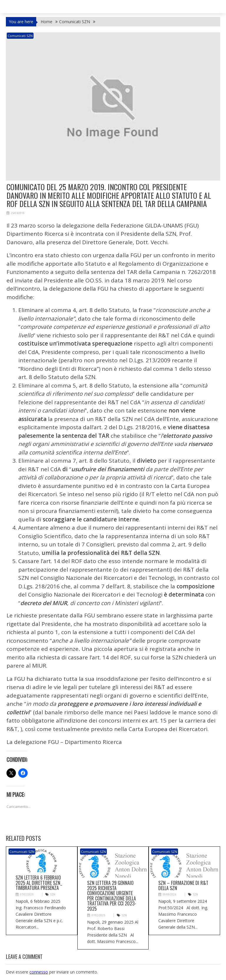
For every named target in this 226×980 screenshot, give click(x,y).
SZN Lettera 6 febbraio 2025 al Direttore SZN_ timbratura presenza (39, 883)
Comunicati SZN (20, 36)
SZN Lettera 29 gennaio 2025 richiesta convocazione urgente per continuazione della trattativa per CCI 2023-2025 (112, 896)
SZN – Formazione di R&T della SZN (183, 885)
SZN (53, 894)
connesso (39, 972)
